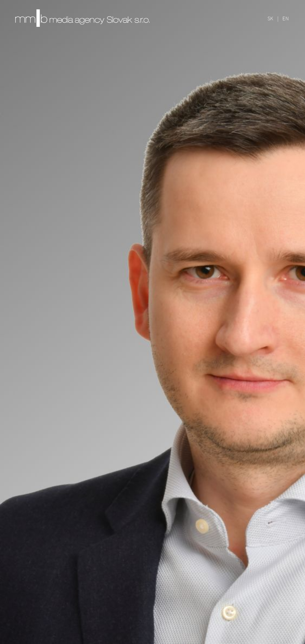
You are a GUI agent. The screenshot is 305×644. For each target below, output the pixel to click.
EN (285, 18)
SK (270, 18)
